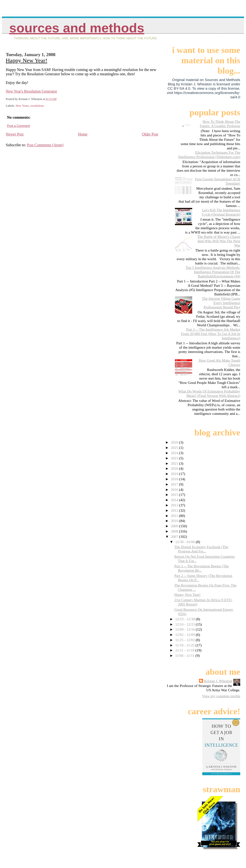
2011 (175, 516)
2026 (175, 442)
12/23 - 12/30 (185, 619)
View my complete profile (221, 696)
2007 (175, 537)
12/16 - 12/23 (185, 624)
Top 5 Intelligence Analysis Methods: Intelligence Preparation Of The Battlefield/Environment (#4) (213, 272)
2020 (175, 468)
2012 (175, 510)
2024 (175, 453)
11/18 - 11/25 (185, 645)
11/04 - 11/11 (185, 655)
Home (83, 134)
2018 (175, 479)
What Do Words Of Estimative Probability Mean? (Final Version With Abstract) (209, 393)
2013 (175, 505)
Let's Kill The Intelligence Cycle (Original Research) (221, 212)
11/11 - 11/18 (185, 650)
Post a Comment (18, 126)
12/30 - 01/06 (185, 542)
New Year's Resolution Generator (31, 91)
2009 (175, 526)
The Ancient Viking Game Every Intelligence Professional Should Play (221, 303)
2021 (175, 463)
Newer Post (15, 134)
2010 (175, 521)
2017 (175, 484)
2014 (175, 500)
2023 (175, 458)
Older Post (150, 134)
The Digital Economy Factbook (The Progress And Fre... (201, 549)
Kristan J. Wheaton (218, 681)
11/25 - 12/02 (185, 640)
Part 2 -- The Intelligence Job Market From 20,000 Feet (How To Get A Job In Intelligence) (211, 334)
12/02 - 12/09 (185, 635)
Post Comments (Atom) (45, 145)
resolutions (37, 106)
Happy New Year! (27, 60)
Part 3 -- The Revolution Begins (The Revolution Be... (202, 568)
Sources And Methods (77, 28)
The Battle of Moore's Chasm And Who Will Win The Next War (219, 241)
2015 (175, 495)
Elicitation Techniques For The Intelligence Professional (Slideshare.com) (209, 155)
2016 (175, 490)
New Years (22, 106)
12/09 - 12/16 (185, 629)
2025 (175, 448)
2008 (175, 531)
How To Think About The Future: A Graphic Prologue (220, 124)
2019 (175, 474)
